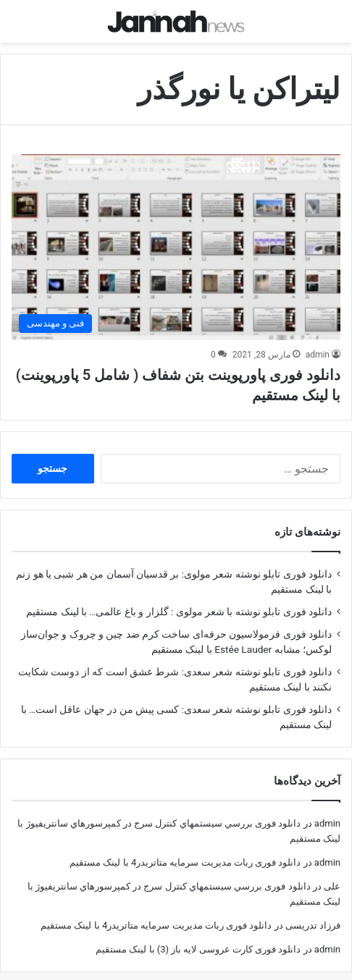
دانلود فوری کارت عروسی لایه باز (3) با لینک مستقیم (198, 935)
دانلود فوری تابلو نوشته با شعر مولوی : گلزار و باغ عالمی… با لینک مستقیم (179, 598)
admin (318, 341)
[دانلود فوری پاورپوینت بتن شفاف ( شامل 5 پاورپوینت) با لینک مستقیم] (176, 234)
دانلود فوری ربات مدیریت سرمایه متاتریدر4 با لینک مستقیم (185, 849)
